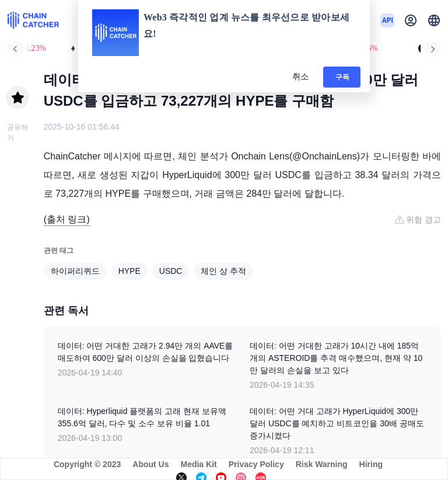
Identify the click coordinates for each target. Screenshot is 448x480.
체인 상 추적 (223, 271)
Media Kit (198, 464)
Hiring (371, 464)
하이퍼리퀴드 (75, 271)
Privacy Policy (256, 464)
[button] (434, 20)
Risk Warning (322, 464)
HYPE (129, 271)
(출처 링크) (67, 219)
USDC (171, 271)
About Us (150, 464)
